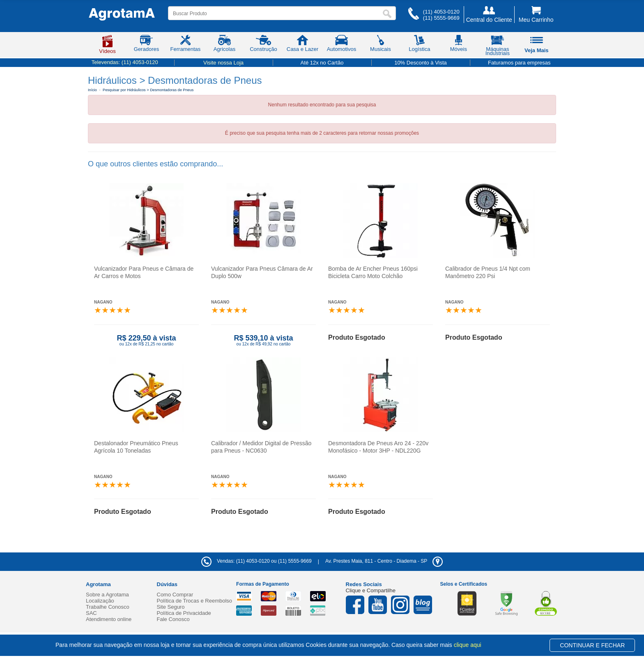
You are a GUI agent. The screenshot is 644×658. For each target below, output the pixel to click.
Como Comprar (175, 595)
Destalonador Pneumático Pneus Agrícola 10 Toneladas (136, 447)
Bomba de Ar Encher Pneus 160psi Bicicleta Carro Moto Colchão (373, 272)
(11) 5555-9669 (441, 18)
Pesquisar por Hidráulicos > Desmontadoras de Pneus (148, 90)
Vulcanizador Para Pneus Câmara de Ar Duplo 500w (262, 272)
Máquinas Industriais (498, 47)
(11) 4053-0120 (441, 12)
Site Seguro (171, 607)
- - (384, 561)
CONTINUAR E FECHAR (592, 645)
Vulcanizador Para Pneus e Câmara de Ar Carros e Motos (144, 272)
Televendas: (125, 62)
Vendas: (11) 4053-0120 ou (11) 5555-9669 (256, 561)
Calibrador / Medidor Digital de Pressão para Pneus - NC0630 (261, 447)
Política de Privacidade (184, 613)
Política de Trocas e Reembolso (195, 601)
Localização (100, 601)
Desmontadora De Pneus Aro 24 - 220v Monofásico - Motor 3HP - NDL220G (378, 447)
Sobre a (107, 595)
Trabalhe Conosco (108, 607)
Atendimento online (109, 619)
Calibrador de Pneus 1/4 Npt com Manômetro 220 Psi (488, 272)
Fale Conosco (173, 619)
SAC (91, 613)
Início (92, 90)
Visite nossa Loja (223, 63)
